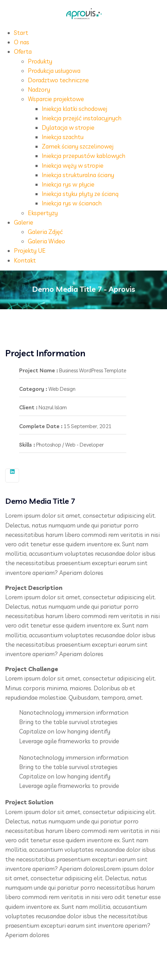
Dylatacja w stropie (68, 127)
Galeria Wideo (46, 241)
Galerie (23, 222)
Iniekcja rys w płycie (68, 184)
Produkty (40, 61)
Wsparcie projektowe (56, 99)
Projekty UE (30, 250)
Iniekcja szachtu (63, 137)
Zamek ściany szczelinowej (78, 146)
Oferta (23, 51)
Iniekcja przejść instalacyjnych (82, 118)
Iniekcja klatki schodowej (74, 109)
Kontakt (25, 260)
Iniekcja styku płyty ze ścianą (80, 194)
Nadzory (39, 89)
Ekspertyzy (43, 213)
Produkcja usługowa (54, 71)
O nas (22, 42)
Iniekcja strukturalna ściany (78, 175)
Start (21, 33)
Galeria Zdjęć (45, 232)
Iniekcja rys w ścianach (72, 203)
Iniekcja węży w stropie (73, 165)
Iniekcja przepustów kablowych (83, 156)
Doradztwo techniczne (58, 80)
